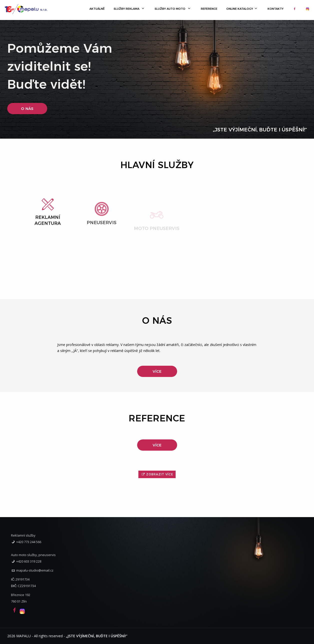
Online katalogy (242, 9)
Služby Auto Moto (173, 9)
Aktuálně (97, 9)
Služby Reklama (130, 9)
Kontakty (276, 9)
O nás (27, 109)
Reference (209, 9)
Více (157, 371)
